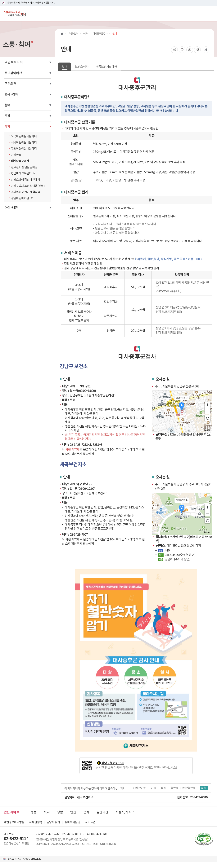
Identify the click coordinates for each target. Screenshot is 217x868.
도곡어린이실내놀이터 (24, 136)
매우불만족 (189, 788)
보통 (163, 788)
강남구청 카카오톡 (113, 763)
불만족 (174, 788)
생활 (60, 812)
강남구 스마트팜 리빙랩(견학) (28, 186)
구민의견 (10, 84)
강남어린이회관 (21, 198)
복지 (47, 812)
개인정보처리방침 (14, 822)
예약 (7, 127)
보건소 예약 (82, 67)
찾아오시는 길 (73, 822)
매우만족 (141, 788)
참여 (7, 105)
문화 (86, 812)
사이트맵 (90, 822)
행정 (34, 812)
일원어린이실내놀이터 (24, 148)
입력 (204, 788)
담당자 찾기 (53, 822)
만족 (153, 788)
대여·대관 (11, 208)
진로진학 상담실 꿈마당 (24, 167)
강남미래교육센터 (22, 173)
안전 (73, 812)
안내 (65, 66)
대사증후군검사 (20, 161)
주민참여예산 (13, 73)
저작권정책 (36, 822)
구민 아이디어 (14, 62)
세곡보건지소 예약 (106, 67)
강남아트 (16, 155)
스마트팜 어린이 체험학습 (26, 192)
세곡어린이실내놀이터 (24, 142)
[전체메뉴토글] (211, 13)
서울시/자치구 (125, 812)
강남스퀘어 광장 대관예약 (26, 180)
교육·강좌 (11, 94)
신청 (7, 116)
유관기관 (102, 812)
